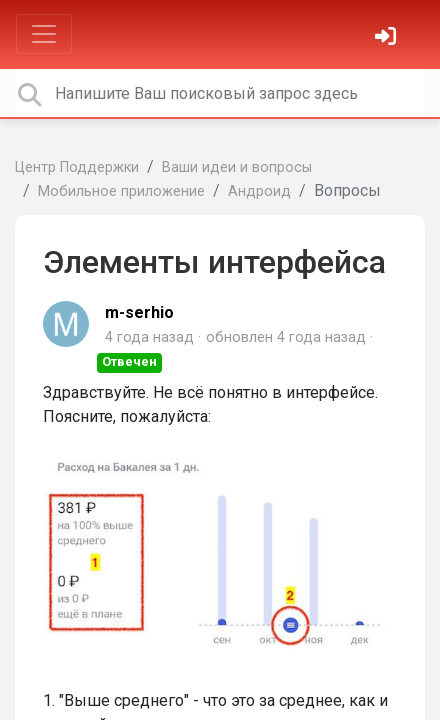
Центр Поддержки (77, 167)
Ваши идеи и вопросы (237, 167)
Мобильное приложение (121, 191)
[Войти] (388, 38)
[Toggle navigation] (44, 34)
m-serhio (139, 312)
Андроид (259, 191)
